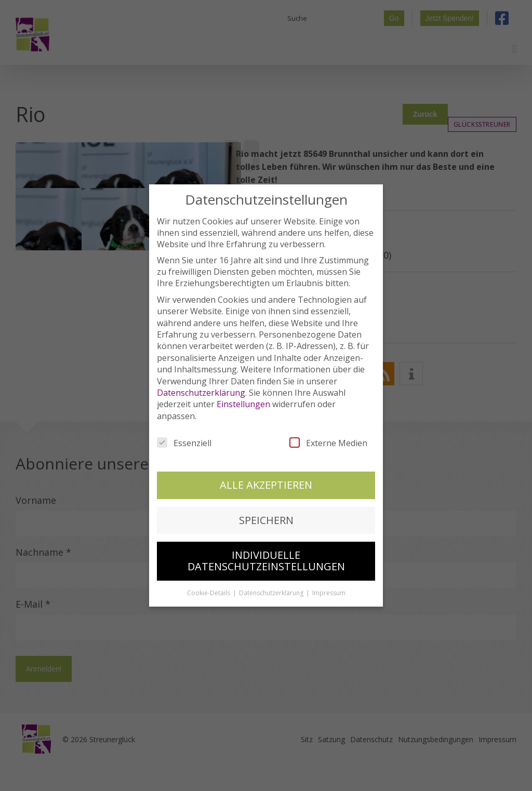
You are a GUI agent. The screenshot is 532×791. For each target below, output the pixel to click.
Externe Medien (328, 440)
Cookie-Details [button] (209, 589)
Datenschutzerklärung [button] (272, 589)
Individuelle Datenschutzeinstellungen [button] (266, 558)
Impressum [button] (329, 589)
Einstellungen (243, 401)
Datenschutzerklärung (201, 390)
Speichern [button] (266, 517)
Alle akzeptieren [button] (266, 482)
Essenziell (184, 440)
